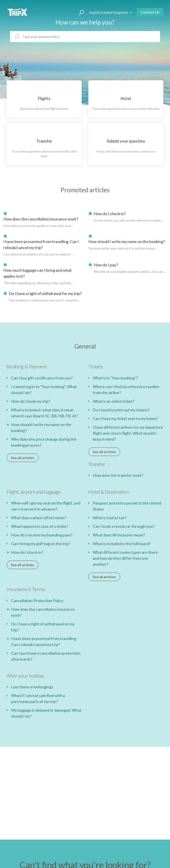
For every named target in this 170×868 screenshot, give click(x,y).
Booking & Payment (27, 366)
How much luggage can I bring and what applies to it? (38, 273)
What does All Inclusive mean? (119, 535)
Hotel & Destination (109, 492)
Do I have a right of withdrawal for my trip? (45, 293)
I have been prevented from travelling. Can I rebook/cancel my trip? (41, 244)
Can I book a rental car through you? (124, 526)
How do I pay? (106, 265)
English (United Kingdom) (109, 12)
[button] (79, 12)
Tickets (96, 366)
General (85, 346)
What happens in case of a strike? (40, 526)
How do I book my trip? (31, 401)
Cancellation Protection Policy (37, 601)
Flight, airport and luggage (34, 492)
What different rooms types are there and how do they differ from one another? (125, 558)
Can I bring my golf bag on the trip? (41, 544)
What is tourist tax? (109, 518)
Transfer (97, 464)
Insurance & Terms (26, 589)
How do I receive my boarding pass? (42, 535)
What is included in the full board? (122, 544)
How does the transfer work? (118, 475)
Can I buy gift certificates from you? (42, 378)
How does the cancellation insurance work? (41, 219)
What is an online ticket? (114, 401)
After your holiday (25, 676)
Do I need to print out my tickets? (121, 410)
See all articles (23, 458)
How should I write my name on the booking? (127, 242)
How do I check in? (110, 214)
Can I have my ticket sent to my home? (125, 418)
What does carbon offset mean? (39, 518)
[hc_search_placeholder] (85, 37)
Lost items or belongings (32, 687)
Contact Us (150, 12)
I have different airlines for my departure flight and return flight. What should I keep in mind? (128, 433)
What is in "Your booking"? (115, 378)
